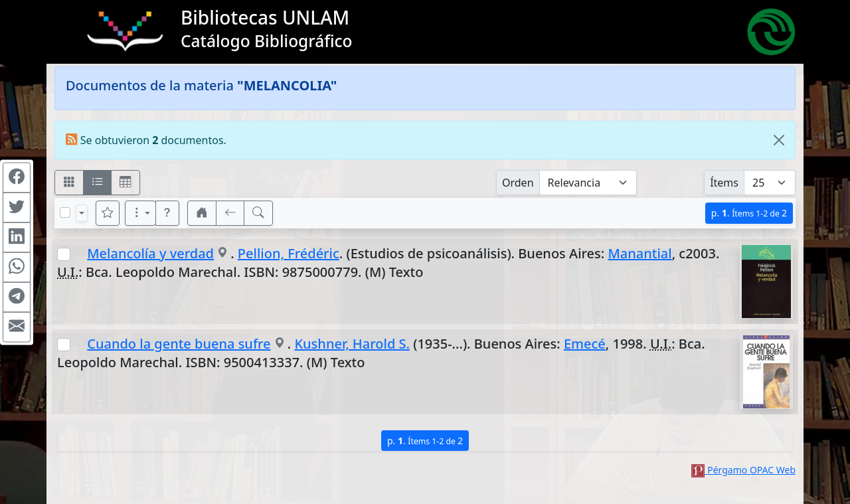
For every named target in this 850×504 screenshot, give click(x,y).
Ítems (724, 183)
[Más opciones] (141, 213)
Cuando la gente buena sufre (179, 344)
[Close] (779, 140)
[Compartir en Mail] (17, 327)
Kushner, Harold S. (352, 344)
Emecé (585, 344)
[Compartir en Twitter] (17, 207)
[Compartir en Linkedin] (17, 237)
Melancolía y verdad (150, 253)
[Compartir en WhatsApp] (17, 267)
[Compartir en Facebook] (17, 177)
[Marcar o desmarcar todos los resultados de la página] (65, 212)
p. (749, 213)
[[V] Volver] (230, 213)
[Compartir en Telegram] (17, 297)
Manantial (639, 253)
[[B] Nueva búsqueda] (258, 213)
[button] (167, 213)
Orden (518, 183)
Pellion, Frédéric (289, 253)
